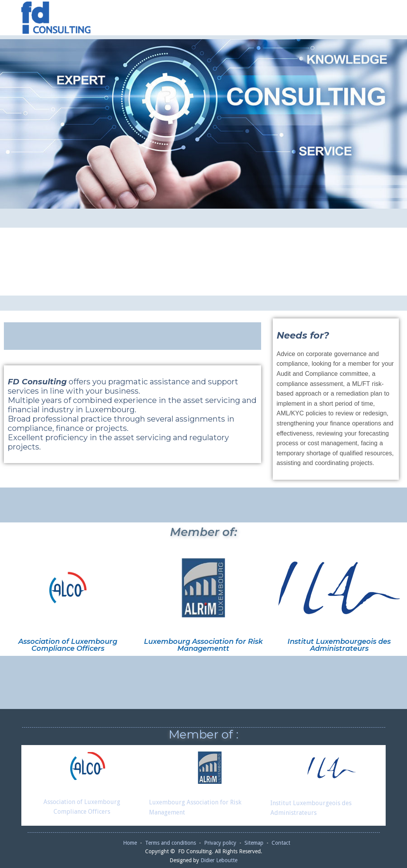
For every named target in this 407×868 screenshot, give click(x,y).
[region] (203, 124)
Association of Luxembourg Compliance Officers (68, 645)
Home (130, 843)
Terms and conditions (171, 843)
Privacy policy (220, 843)
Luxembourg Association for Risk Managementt (203, 645)
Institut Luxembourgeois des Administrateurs (339, 645)
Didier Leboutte (219, 860)
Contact (281, 843)
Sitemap (254, 843)
